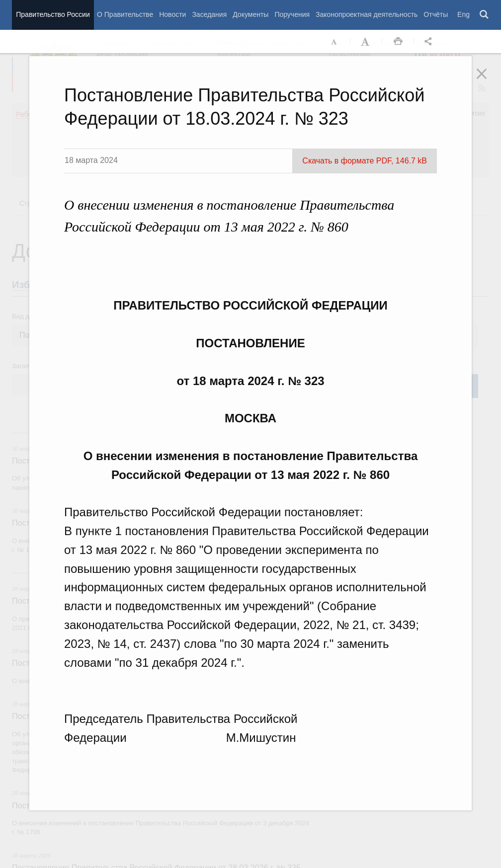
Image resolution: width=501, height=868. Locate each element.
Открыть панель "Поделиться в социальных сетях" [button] (430, 42)
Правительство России (53, 14)
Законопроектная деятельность (367, 14)
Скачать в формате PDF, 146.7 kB (365, 161)
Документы (250, 14)
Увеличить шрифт (366, 42)
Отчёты (436, 14)
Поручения (292, 14)
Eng (463, 14)
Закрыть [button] (489, 80)
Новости (172, 14)
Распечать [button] (398, 42)
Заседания (209, 14)
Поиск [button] (485, 15)
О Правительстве (125, 14)
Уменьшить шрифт (334, 42)
